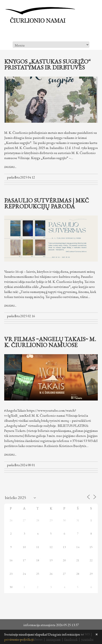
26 (11, 520)
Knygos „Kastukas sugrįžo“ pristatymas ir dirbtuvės (48, 64)
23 (11, 574)
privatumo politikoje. (19, 639)
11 (38, 547)
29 (51, 520)
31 (78, 520)
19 (51, 560)
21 (78, 560)
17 (24, 560)
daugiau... (10, 167)
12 (51, 547)
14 (78, 547)
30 (64, 520)
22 (91, 560)
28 (38, 520)
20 (64, 560)
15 (91, 547)
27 (24, 520)
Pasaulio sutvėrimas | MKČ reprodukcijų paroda (47, 203)
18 (38, 560)
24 (24, 574)
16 (11, 560)
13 (64, 547)
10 (24, 547)
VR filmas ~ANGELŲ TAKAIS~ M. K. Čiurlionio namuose (50, 342)
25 (38, 574)
